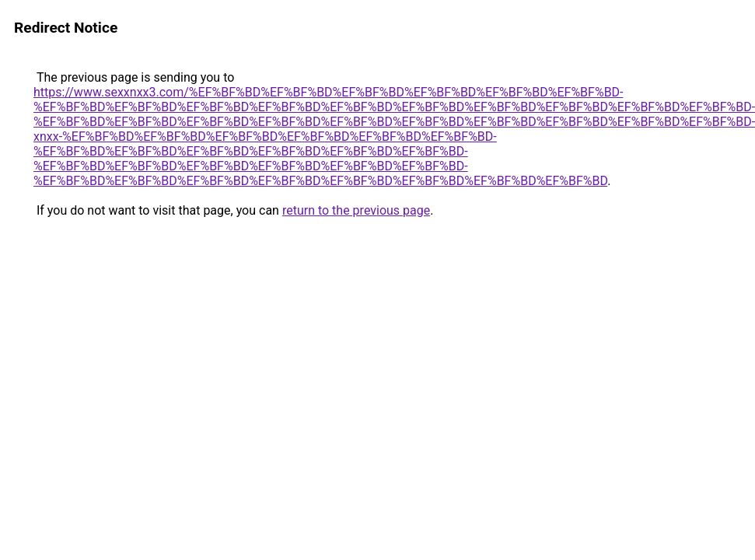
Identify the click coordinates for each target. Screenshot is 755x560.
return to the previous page (356, 210)
